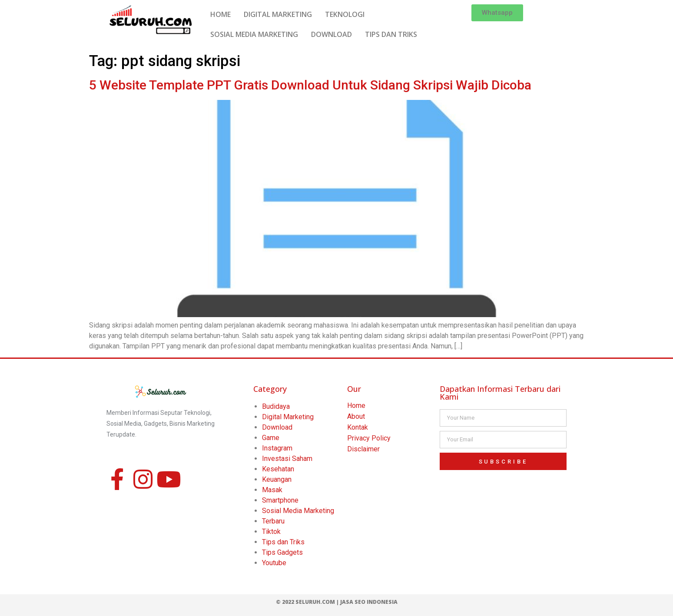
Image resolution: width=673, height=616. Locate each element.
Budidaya (276, 406)
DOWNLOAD (332, 34)
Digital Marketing (288, 417)
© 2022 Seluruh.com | (308, 602)
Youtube (274, 563)
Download (277, 427)
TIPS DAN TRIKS (391, 34)
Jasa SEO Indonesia (369, 602)
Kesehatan (278, 469)
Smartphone (280, 500)
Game (271, 438)
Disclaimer (363, 449)
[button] (497, 13)
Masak (272, 490)
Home (356, 406)
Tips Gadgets (282, 552)
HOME (220, 14)
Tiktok (271, 532)
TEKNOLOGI (345, 14)
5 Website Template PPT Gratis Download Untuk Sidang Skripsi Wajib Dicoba (310, 85)
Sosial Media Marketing (298, 511)
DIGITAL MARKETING (278, 14)
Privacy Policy (369, 438)
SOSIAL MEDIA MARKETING (254, 34)
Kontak (358, 427)
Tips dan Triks (283, 542)
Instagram (277, 448)
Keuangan (277, 479)
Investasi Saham (287, 459)
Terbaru (273, 521)
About (356, 416)
